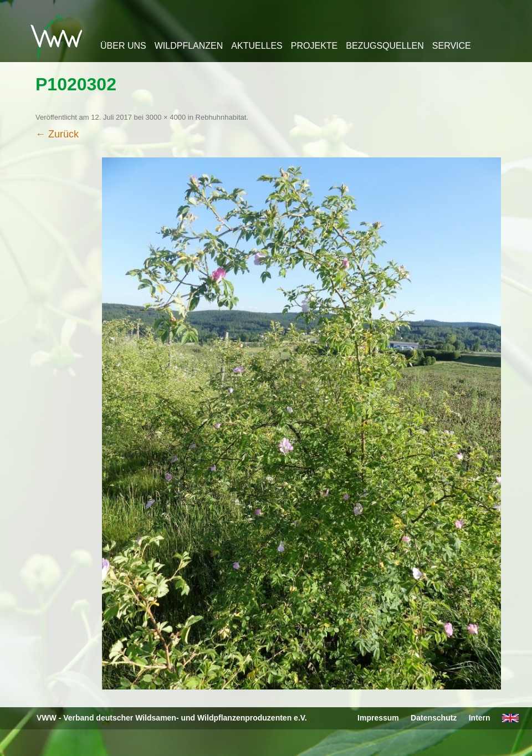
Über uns (123, 46)
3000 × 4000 (166, 117)
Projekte (314, 46)
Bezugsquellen (385, 46)
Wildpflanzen (189, 46)
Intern (480, 718)
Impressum (378, 718)
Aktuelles (257, 46)
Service (452, 46)
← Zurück (57, 134)
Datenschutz (434, 718)
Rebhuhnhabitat (221, 117)
